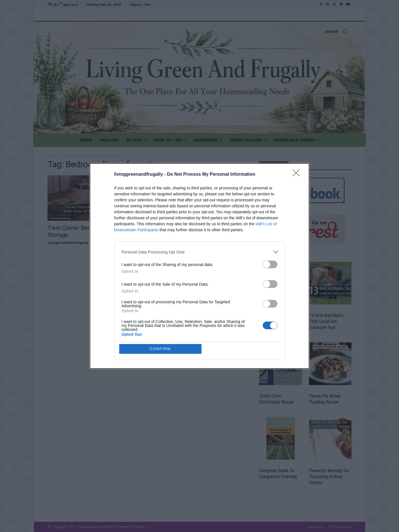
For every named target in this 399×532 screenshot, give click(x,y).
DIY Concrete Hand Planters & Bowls (277, 318)
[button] (199, 31)
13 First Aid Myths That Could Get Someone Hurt (326, 321)
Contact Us (315, 527)
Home (53, 156)
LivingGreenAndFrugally (68, 243)
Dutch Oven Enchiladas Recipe (277, 399)
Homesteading (60, 218)
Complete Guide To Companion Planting (278, 473)
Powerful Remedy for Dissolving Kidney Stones (329, 476)
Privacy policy (341, 527)
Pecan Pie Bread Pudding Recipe (325, 399)
